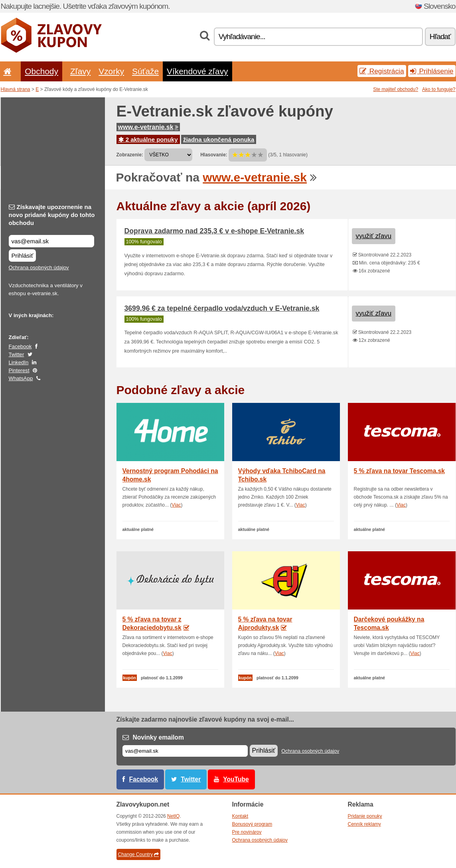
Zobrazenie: (130, 155)
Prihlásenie (432, 71)
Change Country (138, 854)
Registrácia (382, 71)
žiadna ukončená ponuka (219, 139)
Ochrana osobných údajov (39, 267)
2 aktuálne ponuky (148, 139)
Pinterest (19, 370)
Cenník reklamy (364, 824)
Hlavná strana (16, 89)
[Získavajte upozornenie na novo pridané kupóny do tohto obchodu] (51, 241)
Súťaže (145, 71)
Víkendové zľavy (197, 71)
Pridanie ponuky (365, 816)
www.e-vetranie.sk (148, 127)
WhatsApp (21, 378)
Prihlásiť (23, 255)
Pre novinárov (247, 832)
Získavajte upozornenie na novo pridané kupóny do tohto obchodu (52, 215)
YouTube (236, 779)
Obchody (41, 71)
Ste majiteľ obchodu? (396, 89)
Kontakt (240, 816)
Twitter (17, 354)
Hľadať (440, 36)
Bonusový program (252, 824)
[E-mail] (185, 751)
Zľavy (80, 71)
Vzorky (111, 71)
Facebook (20, 346)
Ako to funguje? (439, 89)
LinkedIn (19, 362)
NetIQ (173, 816)
